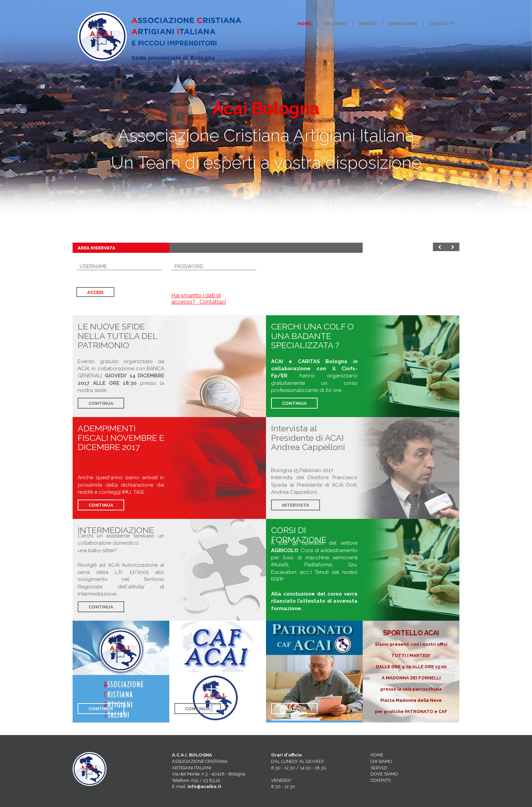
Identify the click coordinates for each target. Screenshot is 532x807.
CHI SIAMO (381, 761)
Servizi (368, 24)
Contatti (441, 24)
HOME (377, 755)
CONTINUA (101, 403)
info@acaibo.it (204, 786)
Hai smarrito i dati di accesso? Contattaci (199, 299)
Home (304, 24)
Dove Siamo (403, 24)
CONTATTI (381, 780)
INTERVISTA (296, 505)
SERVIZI (379, 768)
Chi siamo (335, 24)
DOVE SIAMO (384, 774)
